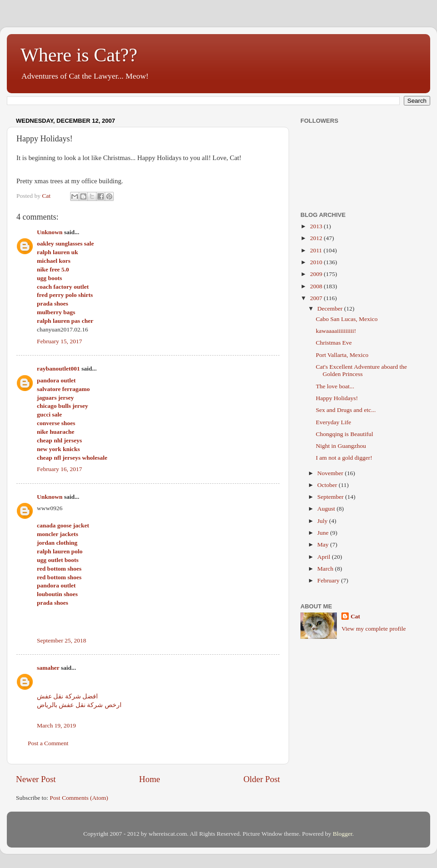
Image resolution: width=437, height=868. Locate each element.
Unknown (50, 232)
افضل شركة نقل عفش (67, 696)
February (329, 580)
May (324, 544)
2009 (317, 274)
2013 (317, 226)
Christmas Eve (334, 343)
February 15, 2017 (59, 341)
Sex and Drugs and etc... (346, 410)
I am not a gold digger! (344, 458)
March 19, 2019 (56, 725)
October (328, 485)
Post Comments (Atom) (79, 798)
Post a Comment (48, 743)
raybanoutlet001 (58, 369)
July (323, 521)
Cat (355, 616)
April (325, 557)
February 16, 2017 (59, 469)
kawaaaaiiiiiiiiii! (336, 331)
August (327, 509)
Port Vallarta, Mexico (342, 355)
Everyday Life (334, 422)
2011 (317, 250)
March (326, 569)
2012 (317, 238)
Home (150, 779)
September (331, 497)
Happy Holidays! (337, 398)
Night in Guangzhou (341, 446)
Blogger (343, 834)
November (331, 473)
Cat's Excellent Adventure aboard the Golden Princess (361, 370)
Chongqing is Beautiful (345, 434)
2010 (317, 262)
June (324, 533)
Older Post (262, 779)
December (331, 309)
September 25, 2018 (61, 640)
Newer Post (36, 779)
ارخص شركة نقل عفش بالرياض (79, 705)
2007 (317, 298)
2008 (317, 286)
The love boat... (335, 386)
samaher (48, 668)
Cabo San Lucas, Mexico (347, 319)
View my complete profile (373, 629)
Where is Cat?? (79, 55)
